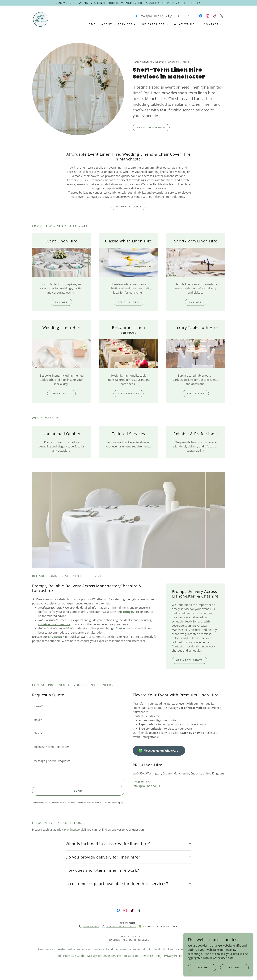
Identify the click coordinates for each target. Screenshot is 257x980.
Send (78, 791)
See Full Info (128, 302)
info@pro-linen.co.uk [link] (153, 16)
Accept (234, 968)
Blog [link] (159, 956)
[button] (127, 24)
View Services (128, 393)
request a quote (128, 206)
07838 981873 (91, 926)
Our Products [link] (157, 949)
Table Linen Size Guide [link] (70, 956)
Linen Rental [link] (137, 949)
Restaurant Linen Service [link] (74, 949)
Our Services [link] (46, 949)
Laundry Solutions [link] (180, 949)
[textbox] (78, 706)
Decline (202, 968)
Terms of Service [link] (109, 803)
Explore (61, 302)
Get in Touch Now (151, 128)
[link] (40, 19)
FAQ (103, 612)
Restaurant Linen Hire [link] (139, 956)
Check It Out (61, 393)
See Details (196, 393)
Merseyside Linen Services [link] (104, 956)
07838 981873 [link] (181, 16)
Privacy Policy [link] (90, 803)
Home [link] (91, 24)
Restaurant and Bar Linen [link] (109, 949)
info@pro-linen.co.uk (70, 830)
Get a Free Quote (189, 660)
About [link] (107, 24)
